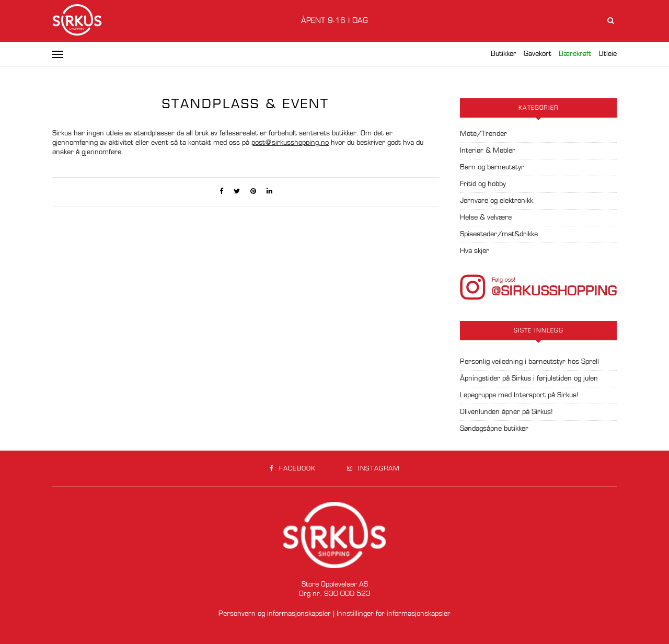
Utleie (608, 54)
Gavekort (538, 54)
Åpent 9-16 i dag (334, 21)
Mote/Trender (483, 134)
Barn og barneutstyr (492, 168)
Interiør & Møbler (488, 151)
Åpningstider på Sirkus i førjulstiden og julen (529, 379)
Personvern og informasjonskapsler (275, 614)
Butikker (504, 54)
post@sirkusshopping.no (290, 143)
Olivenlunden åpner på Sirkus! (506, 412)
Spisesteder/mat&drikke (499, 234)
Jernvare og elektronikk (497, 201)
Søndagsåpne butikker (494, 429)
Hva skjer (475, 251)
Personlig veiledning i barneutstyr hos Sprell (529, 362)
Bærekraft (575, 54)
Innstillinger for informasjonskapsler (394, 614)
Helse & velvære (486, 218)
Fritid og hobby (483, 184)
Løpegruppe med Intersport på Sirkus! (519, 395)
